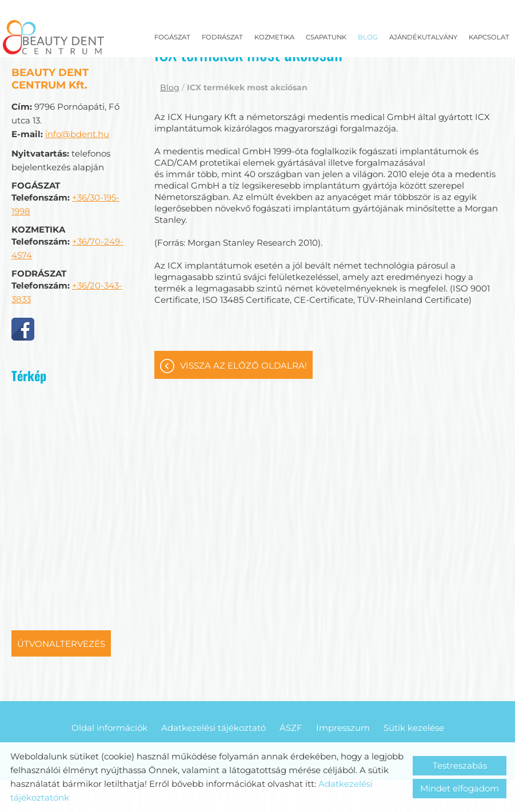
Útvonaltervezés (61, 619)
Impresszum (343, 703)
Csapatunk (326, 37)
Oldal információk (109, 703)
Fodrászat (222, 37)
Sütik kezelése (414, 703)
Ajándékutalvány (423, 37)
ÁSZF (291, 703)
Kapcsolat (489, 37)
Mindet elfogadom (460, 788)
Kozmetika (274, 37)
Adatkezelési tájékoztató (213, 703)
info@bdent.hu (77, 109)
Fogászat (172, 37)
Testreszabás (460, 765)
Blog (368, 37)
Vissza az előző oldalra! (243, 340)
